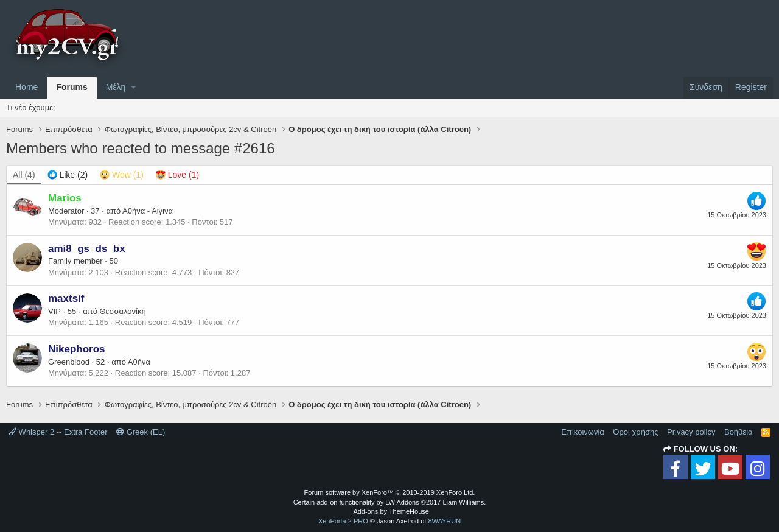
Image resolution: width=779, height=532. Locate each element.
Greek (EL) (141, 432)
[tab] (68, 175)
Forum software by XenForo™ (390, 492)
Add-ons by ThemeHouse (391, 511)
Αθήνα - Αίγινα (148, 211)
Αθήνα (139, 362)
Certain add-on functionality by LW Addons (390, 502)
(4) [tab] (24, 175)
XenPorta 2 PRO (343, 521)
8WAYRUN (444, 521)
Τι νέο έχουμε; (31, 107)
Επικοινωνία (583, 432)
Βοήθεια (739, 432)
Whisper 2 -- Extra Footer (58, 432)
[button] (134, 88)
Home (26, 87)
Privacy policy (691, 432)
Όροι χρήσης (635, 432)
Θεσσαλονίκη (123, 311)
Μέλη (116, 87)
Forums (72, 87)
